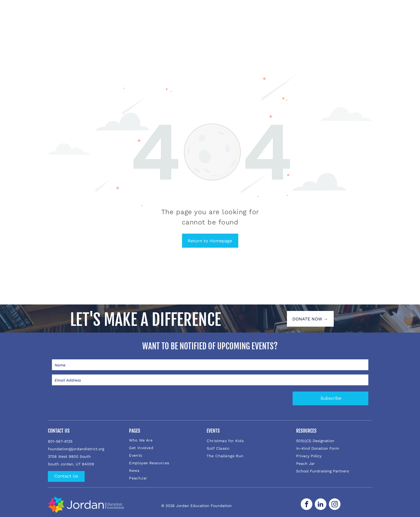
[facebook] (307, 505)
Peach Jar (305, 463)
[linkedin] (321, 505)
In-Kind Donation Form (318, 448)
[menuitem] (164, 440)
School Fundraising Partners (323, 471)
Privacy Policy (309, 456)
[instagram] (335, 505)
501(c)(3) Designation (315, 441)
